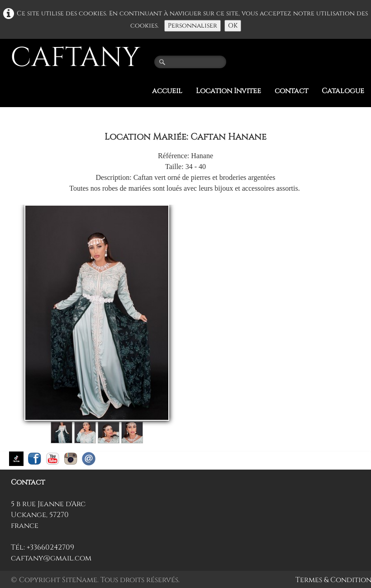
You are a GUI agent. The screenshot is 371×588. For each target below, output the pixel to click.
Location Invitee (228, 91)
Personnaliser (193, 26)
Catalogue (343, 91)
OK (233, 26)
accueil (167, 91)
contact (291, 91)
